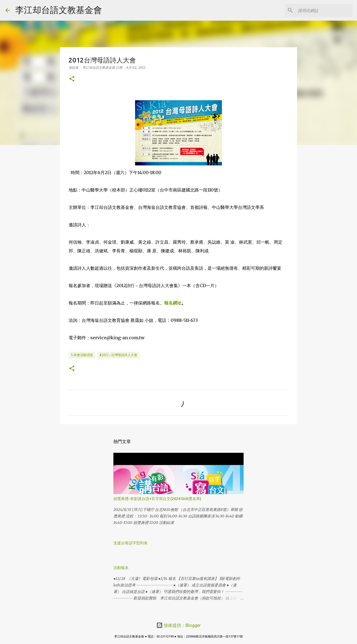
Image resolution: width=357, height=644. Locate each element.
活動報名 (121, 568)
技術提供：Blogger (178, 625)
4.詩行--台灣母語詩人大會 (118, 355)
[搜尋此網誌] (324, 10)
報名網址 (173, 303)
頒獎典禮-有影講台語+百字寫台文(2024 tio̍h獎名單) (157, 499)
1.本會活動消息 (82, 355)
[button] (72, 79)
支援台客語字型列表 (130, 543)
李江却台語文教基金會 (59, 10)
